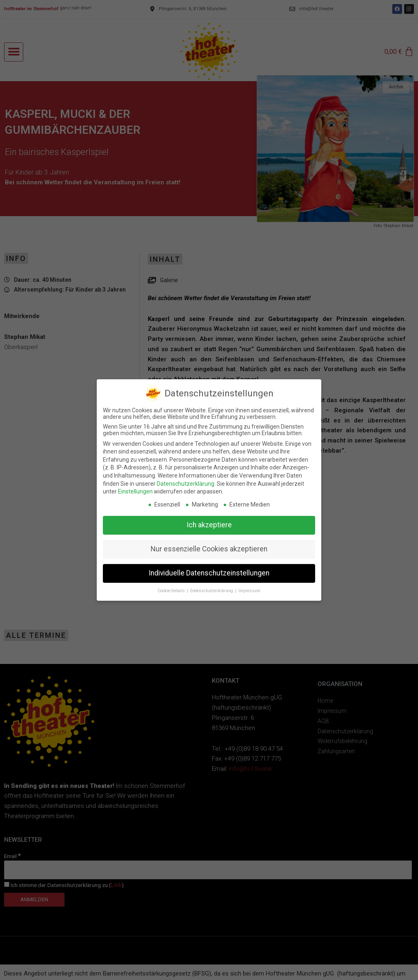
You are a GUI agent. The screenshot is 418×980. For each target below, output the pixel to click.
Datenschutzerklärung (186, 484)
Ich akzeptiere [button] (209, 525)
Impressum (249, 591)
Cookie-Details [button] (172, 591)
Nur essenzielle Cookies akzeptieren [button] (209, 549)
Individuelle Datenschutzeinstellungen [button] (209, 573)
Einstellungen (135, 491)
